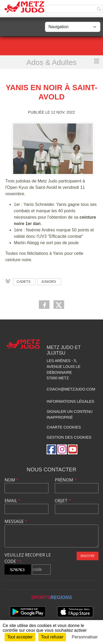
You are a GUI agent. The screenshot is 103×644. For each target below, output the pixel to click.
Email (13, 501)
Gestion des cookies (69, 437)
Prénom (66, 480)
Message (16, 521)
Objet (63, 501)
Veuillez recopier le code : (28, 558)
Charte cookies (64, 427)
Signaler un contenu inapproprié (70, 414)
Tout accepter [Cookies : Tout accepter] (20, 637)
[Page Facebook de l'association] (51, 449)
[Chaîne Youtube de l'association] (73, 449)
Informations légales (70, 401)
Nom (12, 480)
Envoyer (88, 556)
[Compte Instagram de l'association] (62, 449)
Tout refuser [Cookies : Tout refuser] (52, 637)
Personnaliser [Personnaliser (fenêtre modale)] (85, 637)
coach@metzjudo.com (71, 389)
